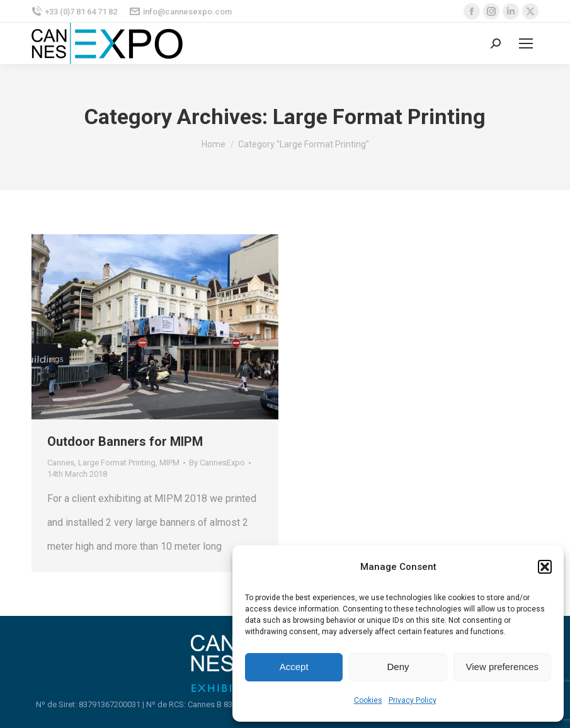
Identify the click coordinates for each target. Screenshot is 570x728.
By (217, 463)
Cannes (61, 463)
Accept (294, 667)
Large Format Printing (117, 463)
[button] (545, 567)
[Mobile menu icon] (526, 43)
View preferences (503, 667)
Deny (398, 667)
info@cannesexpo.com (181, 12)
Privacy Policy (413, 700)
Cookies (368, 700)
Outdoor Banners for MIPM (125, 441)
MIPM (169, 463)
